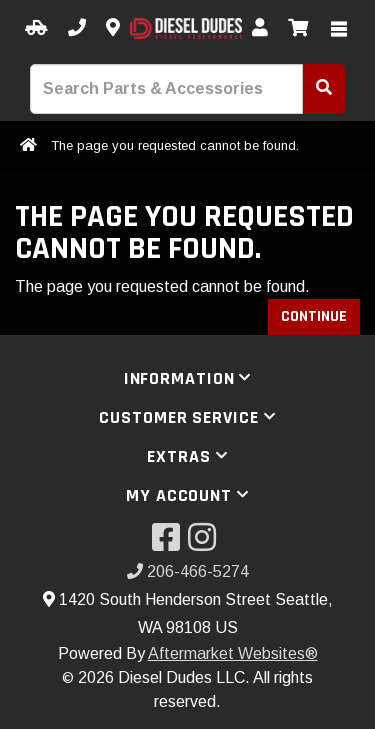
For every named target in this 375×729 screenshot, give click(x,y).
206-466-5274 (188, 571)
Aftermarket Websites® (233, 653)
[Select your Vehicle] (36, 28)
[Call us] (77, 28)
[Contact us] (113, 28)
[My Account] (260, 28)
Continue (314, 316)
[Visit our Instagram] (206, 543)
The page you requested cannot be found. (175, 145)
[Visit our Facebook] (170, 543)
